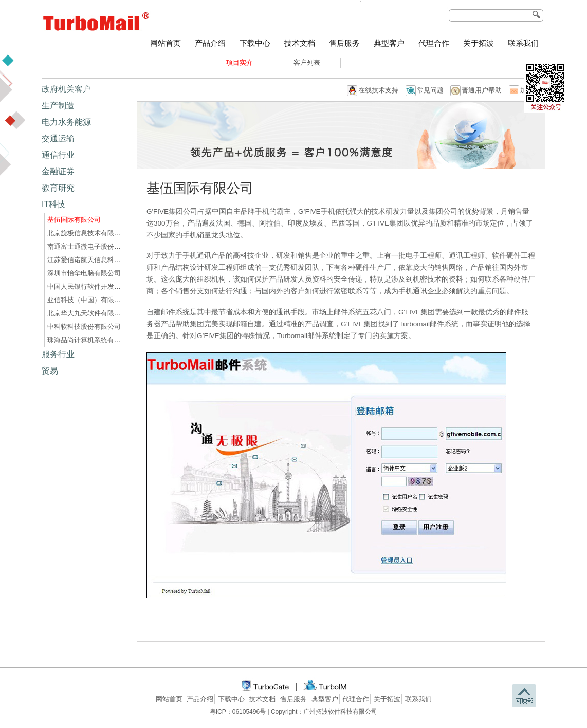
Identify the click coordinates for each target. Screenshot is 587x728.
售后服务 (344, 43)
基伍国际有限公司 (74, 220)
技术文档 (300, 43)
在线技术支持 (378, 90)
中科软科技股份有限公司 (84, 326)
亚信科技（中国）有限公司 (86, 300)
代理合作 (434, 43)
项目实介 (240, 62)
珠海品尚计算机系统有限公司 (86, 340)
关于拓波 (479, 43)
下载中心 (255, 43)
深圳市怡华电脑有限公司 (84, 273)
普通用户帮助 (482, 90)
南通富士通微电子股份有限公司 (86, 246)
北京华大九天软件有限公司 (86, 313)
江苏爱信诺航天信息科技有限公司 (86, 260)
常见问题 (430, 90)
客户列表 (307, 62)
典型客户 (389, 43)
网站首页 (166, 43)
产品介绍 (210, 43)
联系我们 (523, 43)
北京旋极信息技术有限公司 (86, 233)
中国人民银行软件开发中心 (86, 286)
